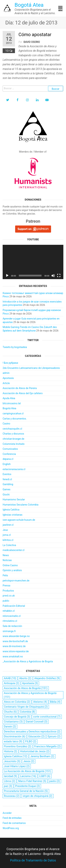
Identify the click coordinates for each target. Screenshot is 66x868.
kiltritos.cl (8, 540)
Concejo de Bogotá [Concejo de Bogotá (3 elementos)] (17, 717)
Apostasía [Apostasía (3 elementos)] (30, 683)
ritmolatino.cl (10, 621)
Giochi (6, 495)
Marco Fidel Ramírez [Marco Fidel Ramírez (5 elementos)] (32, 781)
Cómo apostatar (35, 35)
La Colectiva (9, 545)
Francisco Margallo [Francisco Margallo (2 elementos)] (48, 746)
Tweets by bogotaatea (15, 347)
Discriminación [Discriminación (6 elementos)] (15, 736)
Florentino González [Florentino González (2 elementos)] (18, 746)
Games (7, 489)
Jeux (5, 530)
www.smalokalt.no (13, 656)
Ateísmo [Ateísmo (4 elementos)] (40, 702)
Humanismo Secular (14, 499)
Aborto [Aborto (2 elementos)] (25, 678)
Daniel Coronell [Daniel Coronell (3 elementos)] (37, 722)
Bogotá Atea (29, 5)
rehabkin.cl (9, 611)
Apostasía (8, 378)
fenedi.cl (7, 479)
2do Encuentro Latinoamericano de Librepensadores (31, 368)
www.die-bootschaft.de (15, 641)
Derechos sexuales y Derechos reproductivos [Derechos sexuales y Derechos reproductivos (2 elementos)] (32, 732)
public (6, 601)
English (7, 464)
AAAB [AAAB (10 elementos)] (10, 678)
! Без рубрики (10, 363)
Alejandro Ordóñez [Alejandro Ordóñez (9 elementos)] (47, 678)
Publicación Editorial (14, 606)
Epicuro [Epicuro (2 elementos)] (54, 736)
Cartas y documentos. (15, 419)
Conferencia (9, 454)
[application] (33, 262)
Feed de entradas (12, 818)
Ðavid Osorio (32, 42)
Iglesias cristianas (12, 515)
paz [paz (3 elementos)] (8, 786)
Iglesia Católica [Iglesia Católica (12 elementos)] (16, 756)
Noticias (7, 560)
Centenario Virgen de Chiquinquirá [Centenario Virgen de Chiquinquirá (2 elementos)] (26, 707)
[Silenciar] (53, 276)
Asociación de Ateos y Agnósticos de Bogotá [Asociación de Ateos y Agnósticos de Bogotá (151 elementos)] (30, 695)
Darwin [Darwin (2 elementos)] (10, 727)
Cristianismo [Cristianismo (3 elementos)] (13, 722)
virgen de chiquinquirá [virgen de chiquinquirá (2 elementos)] (37, 796)
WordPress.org (11, 828)
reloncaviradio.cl (12, 616)
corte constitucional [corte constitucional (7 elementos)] (47, 717)
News (6, 555)
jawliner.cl (8, 525)
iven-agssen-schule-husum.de (19, 520)
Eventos (7, 474)
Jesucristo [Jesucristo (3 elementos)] (12, 761)
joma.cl (7, 535)
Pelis (5, 575)
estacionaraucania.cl (14, 469)
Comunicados (10, 449)
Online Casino (10, 565)
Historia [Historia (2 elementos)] (10, 751)
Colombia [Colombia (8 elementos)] (27, 712)
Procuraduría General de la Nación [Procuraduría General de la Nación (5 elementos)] (26, 791)
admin (6, 373)
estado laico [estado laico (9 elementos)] (13, 741)
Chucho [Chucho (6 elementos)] (10, 712)
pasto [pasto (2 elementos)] (55, 781)
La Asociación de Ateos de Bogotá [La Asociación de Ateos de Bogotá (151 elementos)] (27, 771)
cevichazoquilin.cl (12, 429)
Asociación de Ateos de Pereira (20, 388)
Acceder (7, 813)
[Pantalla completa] (59, 276)
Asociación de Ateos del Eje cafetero (23, 393)
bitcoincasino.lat (12, 403)
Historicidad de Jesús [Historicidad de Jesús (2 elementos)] (35, 751)
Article (6, 383)
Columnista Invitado (14, 444)
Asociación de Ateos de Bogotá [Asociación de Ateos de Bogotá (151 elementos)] (26, 688)
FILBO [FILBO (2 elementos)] (31, 741)
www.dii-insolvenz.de (14, 646)
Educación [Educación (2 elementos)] (36, 736)
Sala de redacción (12, 626)
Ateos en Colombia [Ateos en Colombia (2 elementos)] (17, 702)
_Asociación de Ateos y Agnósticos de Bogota (28, 661)
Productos (8, 591)
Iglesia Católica (11, 510)
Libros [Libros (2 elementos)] (10, 781)
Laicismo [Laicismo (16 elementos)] (28, 776)
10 (7, 51)
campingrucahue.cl (13, 413)
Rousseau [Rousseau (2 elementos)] (12, 796)
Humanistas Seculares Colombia (21, 505)
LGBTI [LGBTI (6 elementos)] (45, 776)
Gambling (8, 484)
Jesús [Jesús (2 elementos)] (29, 761)
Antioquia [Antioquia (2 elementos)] (11, 683)
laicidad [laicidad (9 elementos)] (10, 776)
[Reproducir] (7, 276)
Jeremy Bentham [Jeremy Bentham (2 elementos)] (42, 756)
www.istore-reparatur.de (16, 651)
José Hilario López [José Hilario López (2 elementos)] (17, 766)
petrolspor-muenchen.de (16, 581)
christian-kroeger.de (13, 439)
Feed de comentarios (14, 823)
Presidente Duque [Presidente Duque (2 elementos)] (27, 786)
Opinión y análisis (12, 570)
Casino (6, 424)
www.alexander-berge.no (16, 636)
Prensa (6, 586)
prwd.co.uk (9, 596)
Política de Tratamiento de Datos (33, 860)
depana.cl (8, 459)
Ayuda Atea (9, 398)
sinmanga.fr (9, 631)
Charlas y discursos (13, 434)
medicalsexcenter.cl (14, 550)
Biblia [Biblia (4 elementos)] (55, 702)
